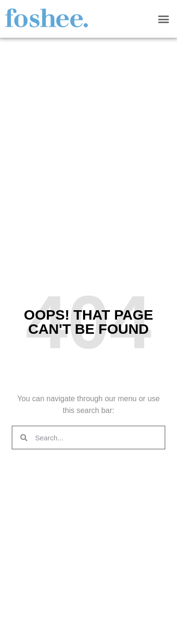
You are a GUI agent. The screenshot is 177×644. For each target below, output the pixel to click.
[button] (164, 19)
